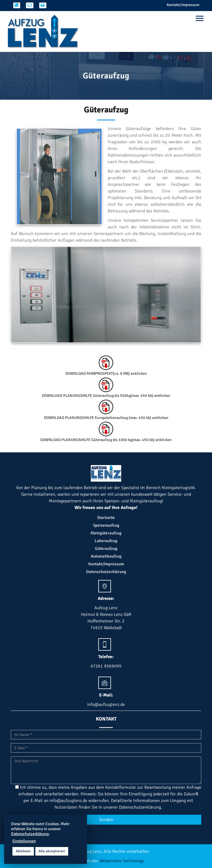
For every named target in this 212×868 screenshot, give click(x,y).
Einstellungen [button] (24, 841)
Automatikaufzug (106, 556)
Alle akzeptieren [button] (52, 851)
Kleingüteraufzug (106, 533)
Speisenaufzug (106, 525)
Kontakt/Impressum (183, 5)
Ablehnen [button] (23, 851)
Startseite (106, 518)
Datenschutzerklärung (106, 572)
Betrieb (90, 488)
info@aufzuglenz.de (68, 801)
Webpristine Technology (122, 861)
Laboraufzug (106, 541)
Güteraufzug (106, 548)
